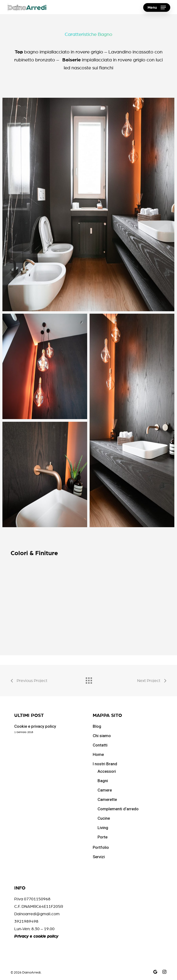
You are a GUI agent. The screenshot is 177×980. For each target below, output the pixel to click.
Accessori (107, 771)
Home (98, 755)
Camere (105, 790)
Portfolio (101, 847)
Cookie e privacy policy (35, 726)
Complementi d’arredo (118, 809)
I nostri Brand (105, 764)
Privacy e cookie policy (36, 936)
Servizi (99, 857)
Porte (103, 837)
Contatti (100, 745)
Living (103, 828)
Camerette (107, 800)
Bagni (103, 781)
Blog (97, 726)
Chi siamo (102, 736)
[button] (157, 7)
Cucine (104, 818)
